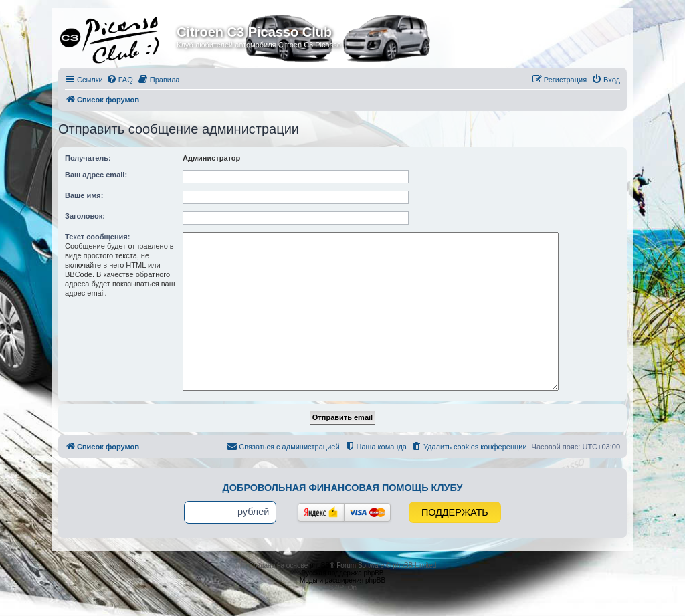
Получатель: (88, 158)
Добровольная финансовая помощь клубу (343, 488)
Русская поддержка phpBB (342, 573)
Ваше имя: (84, 195)
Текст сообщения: (97, 237)
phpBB (320, 566)
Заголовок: (85, 216)
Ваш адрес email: (96, 175)
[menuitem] (120, 80)
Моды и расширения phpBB (342, 580)
